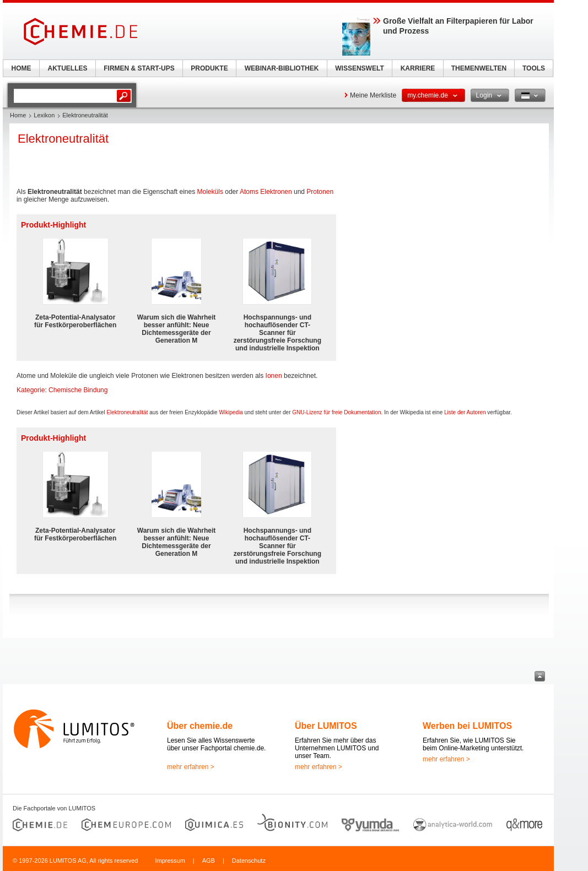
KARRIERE (418, 68)
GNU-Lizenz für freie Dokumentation (336, 412)
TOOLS (534, 68)
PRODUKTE (209, 68)
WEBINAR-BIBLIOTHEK (282, 68)
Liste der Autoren (465, 412)
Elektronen (276, 192)
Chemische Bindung (78, 390)
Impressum (170, 861)
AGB (209, 861)
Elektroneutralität (127, 412)
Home (18, 115)
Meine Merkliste (373, 95)
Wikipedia (231, 412)
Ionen (274, 376)
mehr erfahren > (191, 767)
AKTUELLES (68, 68)
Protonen (320, 192)
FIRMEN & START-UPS (139, 68)
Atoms (249, 192)
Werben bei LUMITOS (467, 726)
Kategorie (31, 390)
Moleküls (210, 192)
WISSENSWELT (359, 68)
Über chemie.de (200, 726)
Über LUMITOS (326, 726)
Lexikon (44, 115)
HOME (21, 68)
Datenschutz (249, 861)
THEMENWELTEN (479, 68)
